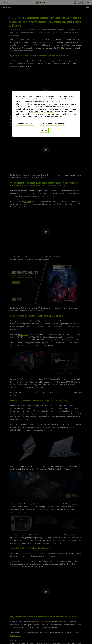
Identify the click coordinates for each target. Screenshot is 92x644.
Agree (44, 130)
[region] (46, 114)
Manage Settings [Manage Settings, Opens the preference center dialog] (25, 123)
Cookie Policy (49, 111)
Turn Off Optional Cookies (53, 123)
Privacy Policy (35, 111)
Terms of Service (35, 114)
